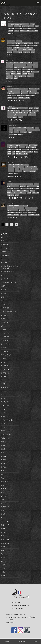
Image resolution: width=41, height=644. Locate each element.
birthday (19, 41)
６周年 (3, 576)
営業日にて (13, 137)
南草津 (25, 28)
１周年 (3, 565)
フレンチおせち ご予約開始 (18, 157)
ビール (3, 398)
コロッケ (4, 330)
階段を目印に (27, 52)
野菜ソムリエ (30, 76)
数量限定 (9, 52)
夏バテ (3, 445)
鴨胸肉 (3, 558)
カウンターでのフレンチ (28, 26)
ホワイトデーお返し (12, 50)
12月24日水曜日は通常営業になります (21, 198)
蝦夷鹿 (16, 76)
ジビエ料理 (11, 28)
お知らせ (32, 24)
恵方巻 (8, 74)
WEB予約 (22, 641)
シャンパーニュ (35, 186)
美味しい (4, 496)
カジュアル (23, 45)
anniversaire (11, 41)
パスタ (3, 395)
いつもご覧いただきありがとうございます (19, 24)
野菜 (25, 76)
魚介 (3, 554)
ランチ (20, 50)
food (3, 259)
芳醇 (3, 500)
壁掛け (3, 442)
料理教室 (11, 31)
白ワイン (4, 489)
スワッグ (4, 358)
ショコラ (4, 348)
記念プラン (5, 521)
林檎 (3, 471)
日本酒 (3, 463)
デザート (36, 67)
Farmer (4, 252)
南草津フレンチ (32, 28)
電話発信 (7, 641)
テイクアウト (36, 111)
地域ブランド (5, 438)
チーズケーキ (5, 369)
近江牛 (20, 52)
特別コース (23, 31)
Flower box (5, 255)
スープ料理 (24, 67)
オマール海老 (18, 26)
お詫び (3, 301)
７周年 (9, 55)
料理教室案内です (15, 176)
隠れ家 (36, 31)
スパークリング (6, 355)
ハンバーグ (5, 387)
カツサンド (5, 319)
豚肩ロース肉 (5, 525)
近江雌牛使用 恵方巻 (15, 101)
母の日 (3, 474)
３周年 (3, 568)
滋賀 (3, 478)
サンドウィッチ (6, 333)
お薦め (31, 108)
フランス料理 (19, 28)
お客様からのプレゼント (9, 282)
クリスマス (37, 130)
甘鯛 (3, 485)
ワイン (24, 72)
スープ (3, 362)
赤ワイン (4, 529)
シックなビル (10, 67)
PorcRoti (4, 262)
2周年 (3, 237)
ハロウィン (33, 147)
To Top (35, 641)
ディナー (9, 48)
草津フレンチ (30, 31)
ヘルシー (4, 413)
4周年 (3, 241)
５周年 (3, 572)
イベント (11, 26)
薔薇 (3, 511)
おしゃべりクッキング (14, 167)
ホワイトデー (30, 48)
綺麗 (3, 492)
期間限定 (17, 31)
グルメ (37, 26)
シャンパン (5, 340)
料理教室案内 (12, 218)
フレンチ (23, 48)
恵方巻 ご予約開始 (15, 120)
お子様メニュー (6, 279)
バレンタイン (10, 69)
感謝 (14, 152)
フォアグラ (10, 149)
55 (17, 224)
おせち (32, 128)
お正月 (37, 128)
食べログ (4, 550)
